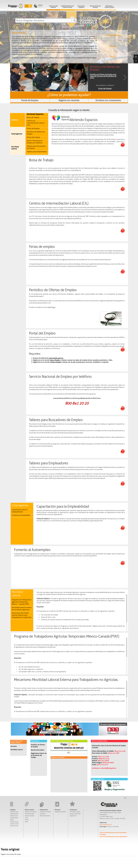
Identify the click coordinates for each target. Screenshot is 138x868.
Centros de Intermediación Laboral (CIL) (36, 123)
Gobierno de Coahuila (31, 812)
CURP (27, 822)
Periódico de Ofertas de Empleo (38, 746)
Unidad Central (14, 812)
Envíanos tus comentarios (108, 100)
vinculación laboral (53, 7)
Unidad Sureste (14, 814)
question (136, 61)
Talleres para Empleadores (37, 152)
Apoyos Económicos (75, 814)
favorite (136, 57)
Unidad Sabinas (14, 822)
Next (125, 77)
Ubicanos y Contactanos (109, 7)
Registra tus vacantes (69, 100)
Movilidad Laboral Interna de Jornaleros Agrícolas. (22, 609)
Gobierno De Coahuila (26, 6)
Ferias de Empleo (33, 128)
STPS (26, 818)
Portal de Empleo (30, 100)
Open (125, 798)
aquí (54, 307)
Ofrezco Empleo (56, 362)
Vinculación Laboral (75, 812)
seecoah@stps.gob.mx (106, 825)
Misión (113, 46)
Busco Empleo (55, 360)
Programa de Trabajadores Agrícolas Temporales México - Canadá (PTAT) (22, 602)
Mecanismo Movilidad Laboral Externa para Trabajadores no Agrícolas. (22, 615)
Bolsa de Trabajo (33, 117)
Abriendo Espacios (35, 114)
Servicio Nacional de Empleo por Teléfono (35, 142)
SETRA (27, 820)
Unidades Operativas (60, 812)
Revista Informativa (37, 750)
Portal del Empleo (33, 137)
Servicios (15, 120)
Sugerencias (73, 816)
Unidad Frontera (14, 824)
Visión (113, 57)
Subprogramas (17, 134)
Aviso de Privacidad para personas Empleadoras (114, 837)
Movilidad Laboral (81, 7)
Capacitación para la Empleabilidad (20, 511)
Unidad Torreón (14, 826)
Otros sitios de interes (95, 7)
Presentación (113, 35)
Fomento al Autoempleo (21, 515)
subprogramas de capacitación (67, 7)
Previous (13, 77)
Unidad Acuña (14, 816)
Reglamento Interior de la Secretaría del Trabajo (39, 755)
